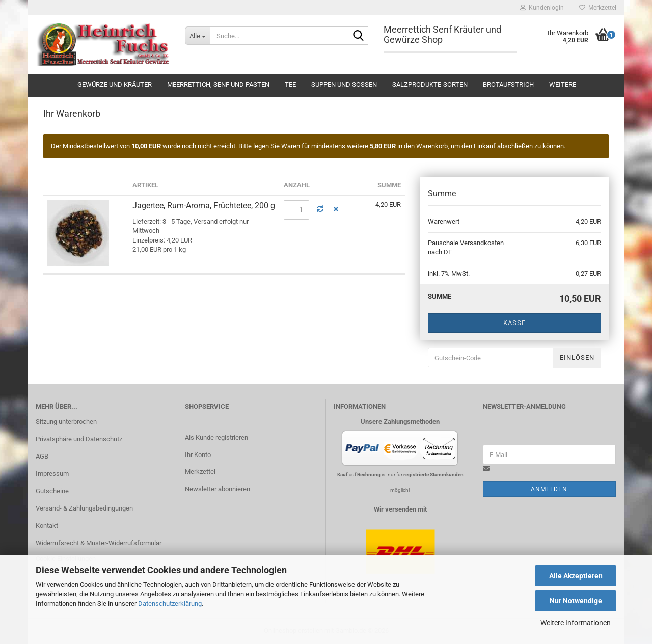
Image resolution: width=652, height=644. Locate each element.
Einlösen (577, 357)
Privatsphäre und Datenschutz (79, 439)
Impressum (52, 474)
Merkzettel (598, 8)
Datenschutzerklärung (170, 603)
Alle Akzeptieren (576, 576)
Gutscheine (52, 491)
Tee (290, 84)
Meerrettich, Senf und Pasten (218, 84)
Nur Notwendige (576, 601)
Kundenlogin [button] (542, 8)
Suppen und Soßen (344, 84)
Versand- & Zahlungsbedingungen (84, 508)
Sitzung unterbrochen (66, 422)
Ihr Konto (198, 455)
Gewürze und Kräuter (115, 84)
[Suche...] (197, 36)
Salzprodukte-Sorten (430, 84)
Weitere (563, 84)
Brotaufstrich (508, 84)
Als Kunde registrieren (216, 437)
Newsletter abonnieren (218, 489)
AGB (42, 456)
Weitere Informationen (576, 623)
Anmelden (549, 489)
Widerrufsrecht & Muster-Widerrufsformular (99, 543)
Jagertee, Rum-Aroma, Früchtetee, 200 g (204, 206)
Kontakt (47, 526)
